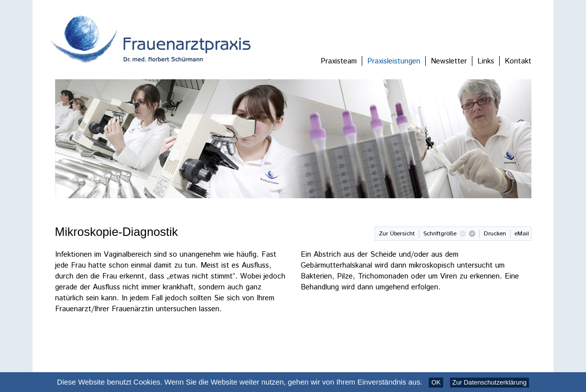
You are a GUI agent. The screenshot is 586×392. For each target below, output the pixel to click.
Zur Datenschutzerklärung (490, 382)
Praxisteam (339, 61)
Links (486, 61)
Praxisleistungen (394, 61)
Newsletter (449, 61)
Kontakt (518, 61)
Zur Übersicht (397, 234)
